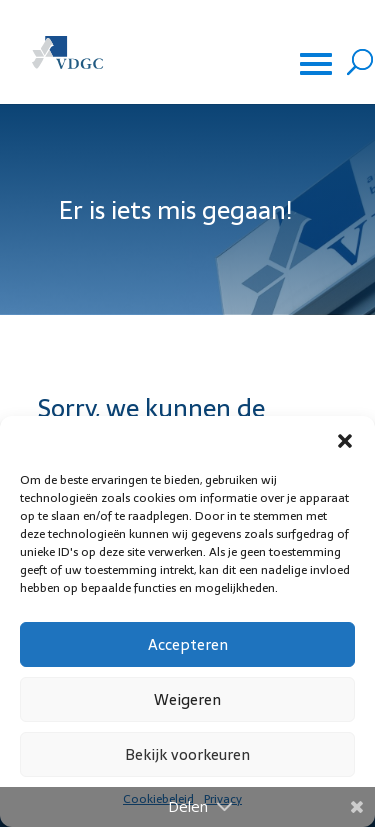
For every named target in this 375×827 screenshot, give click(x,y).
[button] (345, 441)
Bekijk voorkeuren (187, 754)
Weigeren (187, 699)
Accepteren (188, 644)
